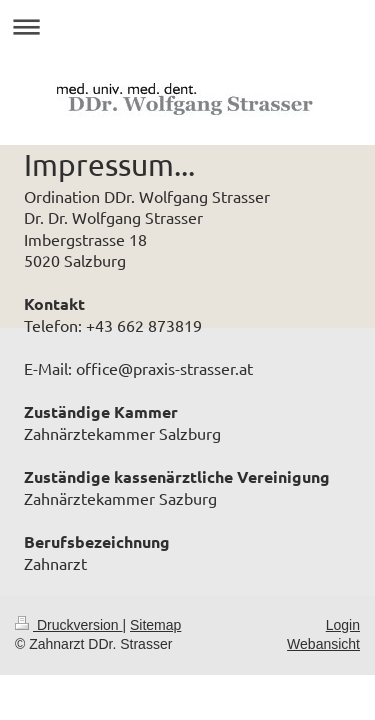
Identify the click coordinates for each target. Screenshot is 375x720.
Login (343, 625)
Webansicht (323, 644)
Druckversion (68, 625)
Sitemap (155, 625)
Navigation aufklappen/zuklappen (187, 26)
